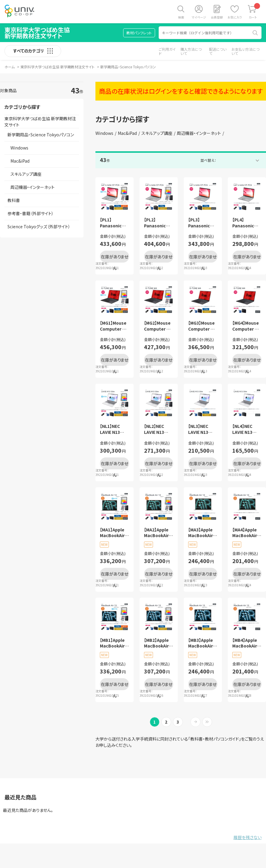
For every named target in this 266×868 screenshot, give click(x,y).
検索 (181, 17)
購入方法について (191, 51)
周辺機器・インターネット (199, 133)
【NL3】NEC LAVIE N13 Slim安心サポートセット (201, 429)
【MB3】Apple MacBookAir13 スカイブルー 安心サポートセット (203, 643)
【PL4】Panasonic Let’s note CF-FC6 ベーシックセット (246, 223)
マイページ (199, 17)
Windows (104, 133)
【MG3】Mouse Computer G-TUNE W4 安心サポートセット (202, 326)
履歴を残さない (248, 837)
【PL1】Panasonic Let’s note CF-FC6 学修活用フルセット (114, 223)
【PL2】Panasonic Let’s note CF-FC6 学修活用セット (158, 223)
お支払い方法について (245, 51)
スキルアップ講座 (157, 133)
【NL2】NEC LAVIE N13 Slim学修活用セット (157, 429)
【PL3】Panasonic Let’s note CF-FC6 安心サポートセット (202, 223)
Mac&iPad (127, 133)
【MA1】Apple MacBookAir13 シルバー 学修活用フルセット (115, 533)
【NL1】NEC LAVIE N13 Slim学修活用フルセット (113, 429)
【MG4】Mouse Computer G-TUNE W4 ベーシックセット (246, 326)
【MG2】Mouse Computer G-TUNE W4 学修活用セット (158, 326)
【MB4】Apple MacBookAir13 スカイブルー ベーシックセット (247, 643)
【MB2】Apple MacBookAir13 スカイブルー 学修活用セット (159, 643)
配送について (218, 51)
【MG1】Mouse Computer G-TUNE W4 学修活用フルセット (114, 326)
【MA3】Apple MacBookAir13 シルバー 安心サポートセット (203, 533)
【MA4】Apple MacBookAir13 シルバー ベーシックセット (247, 533)
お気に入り (235, 17)
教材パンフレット (139, 33)
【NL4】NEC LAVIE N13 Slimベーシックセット (247, 429)
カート (255, 11)
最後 (207, 722)
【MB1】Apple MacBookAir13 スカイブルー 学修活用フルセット (115, 643)
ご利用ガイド (167, 51)
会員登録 (217, 17)
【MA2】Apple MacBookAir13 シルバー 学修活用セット (159, 533)
